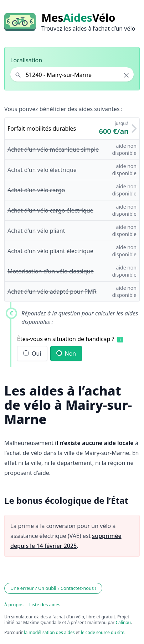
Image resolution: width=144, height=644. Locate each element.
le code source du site (103, 632)
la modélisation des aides (49, 632)
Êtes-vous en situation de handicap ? (66, 339)
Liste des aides (45, 604)
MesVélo (78, 18)
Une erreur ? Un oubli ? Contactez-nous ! (53, 588)
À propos (14, 604)
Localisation (26, 60)
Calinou (123, 622)
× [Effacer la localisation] (126, 75)
